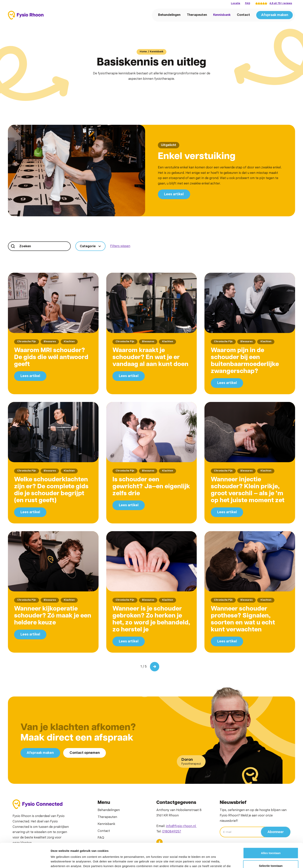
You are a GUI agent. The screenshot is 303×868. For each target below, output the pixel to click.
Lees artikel (174, 194)
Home (143, 52)
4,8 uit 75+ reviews (281, 3)
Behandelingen (169, 15)
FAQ (248, 3)
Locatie (236, 3)
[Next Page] (155, 667)
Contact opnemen (85, 753)
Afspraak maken (275, 15)
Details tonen (209, 860)
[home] (26, 15)
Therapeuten (197, 15)
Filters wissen (120, 246)
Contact (243, 15)
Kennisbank (222, 15)
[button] (90, 246)
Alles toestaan (271, 830)
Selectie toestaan (271, 843)
